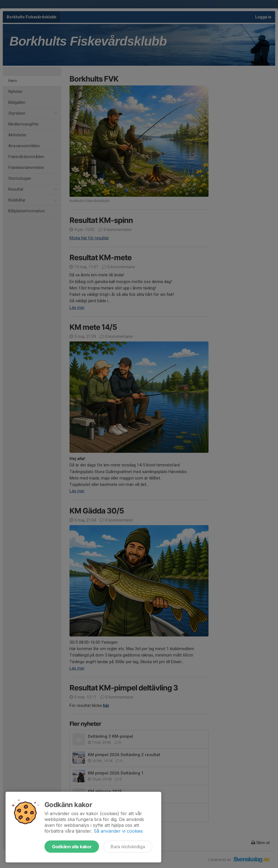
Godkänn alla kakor (72, 847)
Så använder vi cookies (118, 831)
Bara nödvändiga (128, 847)
